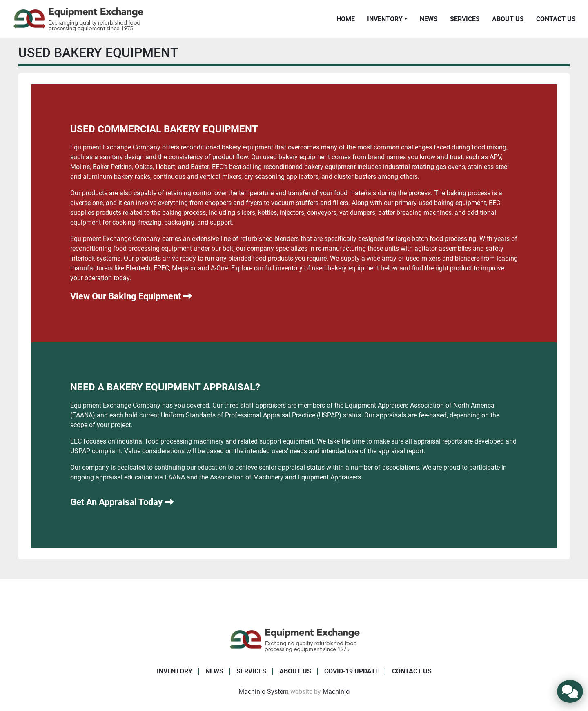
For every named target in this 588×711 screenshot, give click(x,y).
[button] (387, 19)
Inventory (385, 19)
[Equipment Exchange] (294, 639)
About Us (508, 19)
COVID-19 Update (352, 671)
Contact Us (556, 19)
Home (346, 19)
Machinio (336, 692)
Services (465, 19)
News (429, 19)
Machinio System (264, 692)
